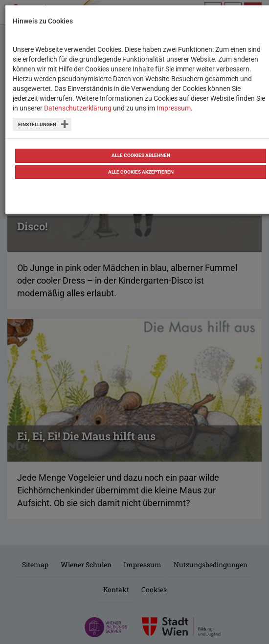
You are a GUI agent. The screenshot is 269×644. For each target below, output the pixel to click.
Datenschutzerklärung (78, 108)
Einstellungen (37, 124)
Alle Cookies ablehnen (141, 155)
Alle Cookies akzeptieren (141, 172)
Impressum (174, 108)
